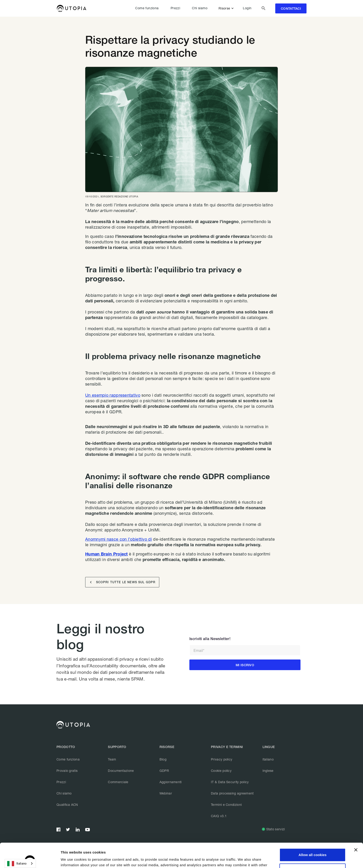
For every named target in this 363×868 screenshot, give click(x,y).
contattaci (291, 9)
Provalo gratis (67, 771)
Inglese (268, 771)
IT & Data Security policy (230, 782)
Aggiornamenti (171, 782)
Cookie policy (221, 771)
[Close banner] (356, 825)
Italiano (268, 759)
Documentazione (121, 771)
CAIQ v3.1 (219, 816)
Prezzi (175, 8)
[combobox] (20, 863)
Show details (71, 859)
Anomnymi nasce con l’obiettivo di (119, 539)
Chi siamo (200, 8)
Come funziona (147, 8)
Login (247, 8)
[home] (71, 8)
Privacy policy (222, 759)
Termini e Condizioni (226, 805)
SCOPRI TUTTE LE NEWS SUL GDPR (123, 582)
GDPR (164, 771)
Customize (313, 845)
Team (112, 759)
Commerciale (118, 782)
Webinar (166, 793)
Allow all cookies (313, 830)
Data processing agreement (232, 793)
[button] (227, 8)
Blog (163, 759)
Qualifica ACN (67, 805)
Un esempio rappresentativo (113, 395)
